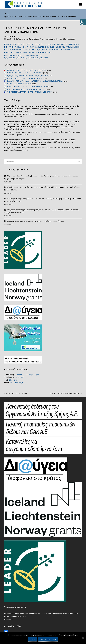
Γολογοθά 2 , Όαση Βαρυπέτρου (27, 374)
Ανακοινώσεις (23, 39)
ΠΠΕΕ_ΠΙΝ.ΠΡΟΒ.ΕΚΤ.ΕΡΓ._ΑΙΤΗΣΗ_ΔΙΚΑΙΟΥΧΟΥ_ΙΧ (23, 55)
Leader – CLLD (12, 39)
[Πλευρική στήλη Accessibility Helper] (83, 22)
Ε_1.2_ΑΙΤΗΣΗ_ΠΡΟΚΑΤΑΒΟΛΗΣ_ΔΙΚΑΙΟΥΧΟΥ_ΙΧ (61, 44)
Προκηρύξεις (34, 39)
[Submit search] (79, 162)
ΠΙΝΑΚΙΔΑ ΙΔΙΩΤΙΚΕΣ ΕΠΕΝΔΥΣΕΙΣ (20, 84)
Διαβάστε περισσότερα (48, 639)
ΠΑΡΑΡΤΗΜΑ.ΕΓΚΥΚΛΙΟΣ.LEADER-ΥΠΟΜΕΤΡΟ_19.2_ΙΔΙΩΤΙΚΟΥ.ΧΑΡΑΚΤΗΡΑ (32, 50)
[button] (80, 4)
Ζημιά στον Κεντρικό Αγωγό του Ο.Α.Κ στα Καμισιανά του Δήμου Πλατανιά (36, 221)
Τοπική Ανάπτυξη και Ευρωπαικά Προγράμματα (57, 39)
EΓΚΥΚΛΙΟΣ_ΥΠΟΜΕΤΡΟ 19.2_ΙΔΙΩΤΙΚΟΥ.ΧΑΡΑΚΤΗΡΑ (24, 44)
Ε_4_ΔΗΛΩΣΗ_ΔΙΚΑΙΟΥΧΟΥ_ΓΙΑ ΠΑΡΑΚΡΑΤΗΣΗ (62, 47)
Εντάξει (32, 639)
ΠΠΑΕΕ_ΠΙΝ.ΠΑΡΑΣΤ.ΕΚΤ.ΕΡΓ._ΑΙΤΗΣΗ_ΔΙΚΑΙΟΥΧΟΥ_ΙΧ (34, 52)
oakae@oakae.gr (16, 383)
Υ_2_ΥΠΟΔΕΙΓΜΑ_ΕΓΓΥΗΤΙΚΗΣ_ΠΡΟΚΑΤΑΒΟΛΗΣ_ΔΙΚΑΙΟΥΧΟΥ (27, 58)
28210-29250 (14, 380)
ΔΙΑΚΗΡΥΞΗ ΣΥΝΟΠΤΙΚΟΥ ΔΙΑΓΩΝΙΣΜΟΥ (66, 393)
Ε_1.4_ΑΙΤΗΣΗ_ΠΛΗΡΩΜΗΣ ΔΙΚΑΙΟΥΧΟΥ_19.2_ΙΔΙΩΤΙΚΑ (25, 47)
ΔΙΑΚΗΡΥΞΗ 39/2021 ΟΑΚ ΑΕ (16, 393)
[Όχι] (83, 638)
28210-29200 (19, 377)
